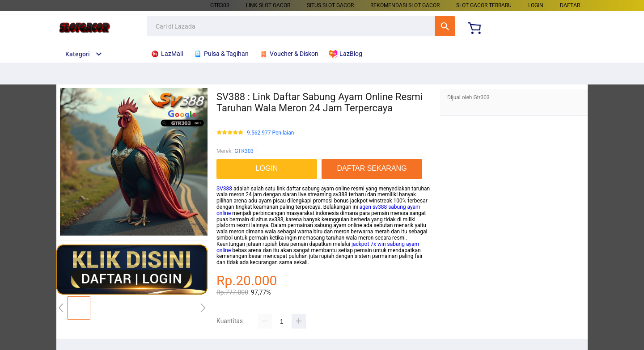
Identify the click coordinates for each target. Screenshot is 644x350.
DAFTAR (570, 5)
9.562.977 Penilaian (270, 133)
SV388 (224, 189)
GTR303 (220, 5)
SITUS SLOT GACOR (330, 5)
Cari (445, 26)
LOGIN (536, 5)
